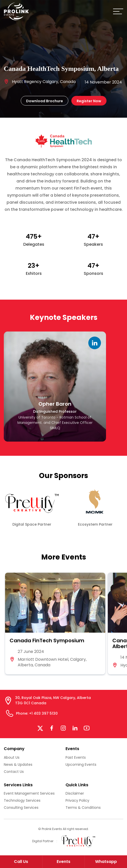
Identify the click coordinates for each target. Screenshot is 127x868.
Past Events (76, 757)
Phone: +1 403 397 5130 (37, 713)
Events (63, 862)
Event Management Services (29, 793)
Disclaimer (75, 793)
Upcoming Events (81, 764)
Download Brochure (45, 101)
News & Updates (18, 764)
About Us (12, 757)
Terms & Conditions (83, 808)
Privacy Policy (77, 800)
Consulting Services (21, 808)
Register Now (89, 101)
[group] (55, 624)
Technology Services (22, 800)
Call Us (21, 862)
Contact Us (14, 772)
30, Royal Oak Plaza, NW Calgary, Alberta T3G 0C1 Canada (53, 700)
